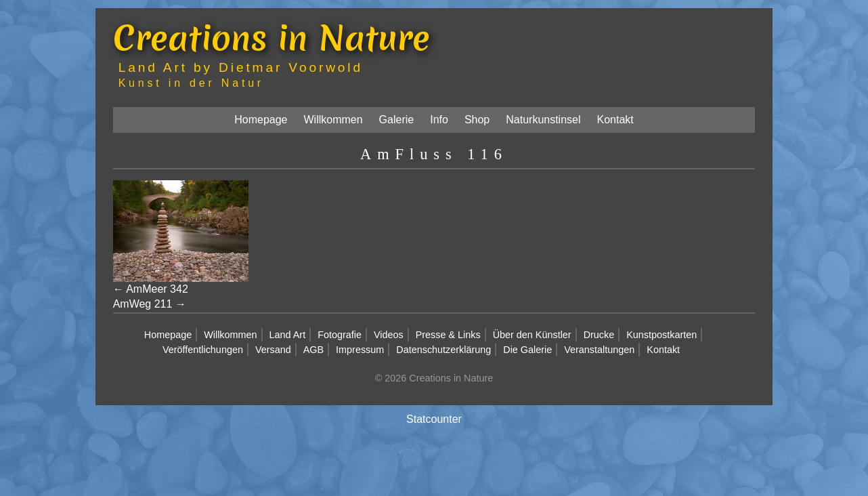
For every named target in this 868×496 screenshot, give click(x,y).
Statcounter (434, 419)
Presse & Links (448, 335)
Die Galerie (527, 350)
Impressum (360, 350)
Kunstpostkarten (661, 335)
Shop (477, 120)
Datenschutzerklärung (443, 350)
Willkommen (333, 120)
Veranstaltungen (599, 350)
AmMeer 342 (157, 289)
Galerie (397, 120)
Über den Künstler (532, 335)
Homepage (261, 120)
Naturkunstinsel (543, 120)
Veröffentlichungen (203, 350)
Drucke (599, 335)
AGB (313, 350)
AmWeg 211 (143, 304)
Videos (389, 335)
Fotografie (340, 335)
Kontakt (615, 120)
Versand (273, 350)
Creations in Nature (272, 38)
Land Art (288, 335)
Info (439, 120)
